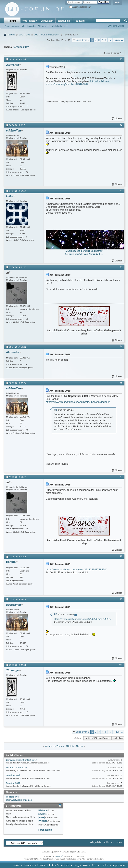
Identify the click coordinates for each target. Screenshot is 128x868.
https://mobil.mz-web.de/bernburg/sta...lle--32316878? (77, 83)
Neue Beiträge (12, 26)
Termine (28, 865)
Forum (12, 21)
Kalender (31, 26)
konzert (10, 797)
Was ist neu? (30, 21)
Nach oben (118, 738)
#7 (121, 477)
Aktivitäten (47, 21)
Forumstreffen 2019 (16, 767)
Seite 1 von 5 (83, 40)
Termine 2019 (21, 47)
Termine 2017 (13, 783)
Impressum (119, 865)
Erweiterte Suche (116, 26)
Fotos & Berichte (59, 865)
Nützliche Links (58, 26)
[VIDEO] (43, 821)
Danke (104, 865)
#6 (121, 383)
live (17, 797)
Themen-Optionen (111, 53)
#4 (121, 267)
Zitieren (117, 119)
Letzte (118, 40)
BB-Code (43, 810)
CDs (94, 865)
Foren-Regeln (45, 830)
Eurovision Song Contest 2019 (21, 760)
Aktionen (42, 26)
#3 (121, 191)
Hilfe (118, 3)
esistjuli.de (64, 21)
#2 (121, 125)
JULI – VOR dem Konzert (47, 35)
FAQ (76, 865)
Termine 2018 (13, 775)
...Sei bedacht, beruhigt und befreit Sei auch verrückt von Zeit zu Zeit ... (84, 252)
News (16, 865)
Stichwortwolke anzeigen (19, 800)
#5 (121, 346)
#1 (121, 59)
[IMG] (42, 818)
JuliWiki (80, 21)
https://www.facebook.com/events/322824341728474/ (76, 569)
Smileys (42, 814)
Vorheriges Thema (54, 746)
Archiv (106, 842)
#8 (121, 556)
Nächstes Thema (75, 746)
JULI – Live (24, 35)
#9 (121, 599)
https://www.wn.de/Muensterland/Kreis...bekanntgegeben (78, 402)
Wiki (85, 865)
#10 (121, 665)
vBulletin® (59, 856)
